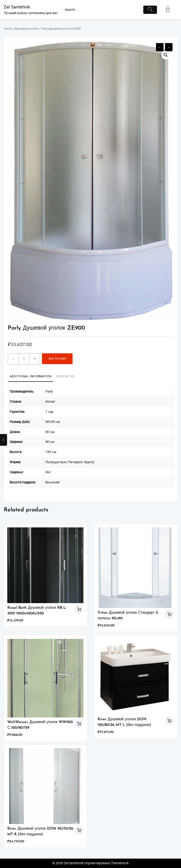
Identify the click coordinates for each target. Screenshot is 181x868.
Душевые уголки (26, 29)
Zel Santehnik (17, 7)
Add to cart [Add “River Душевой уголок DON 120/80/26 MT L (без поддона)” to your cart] (169, 721)
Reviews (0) (65, 376)
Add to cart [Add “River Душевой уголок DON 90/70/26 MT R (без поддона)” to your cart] (79, 830)
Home (8, 29)
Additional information (31, 376)
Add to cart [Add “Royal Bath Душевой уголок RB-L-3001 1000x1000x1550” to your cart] (79, 609)
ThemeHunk (120, 863)
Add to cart (57, 359)
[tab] (31, 377)
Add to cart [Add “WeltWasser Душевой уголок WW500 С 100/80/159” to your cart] (79, 724)
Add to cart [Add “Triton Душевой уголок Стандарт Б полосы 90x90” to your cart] (169, 614)
